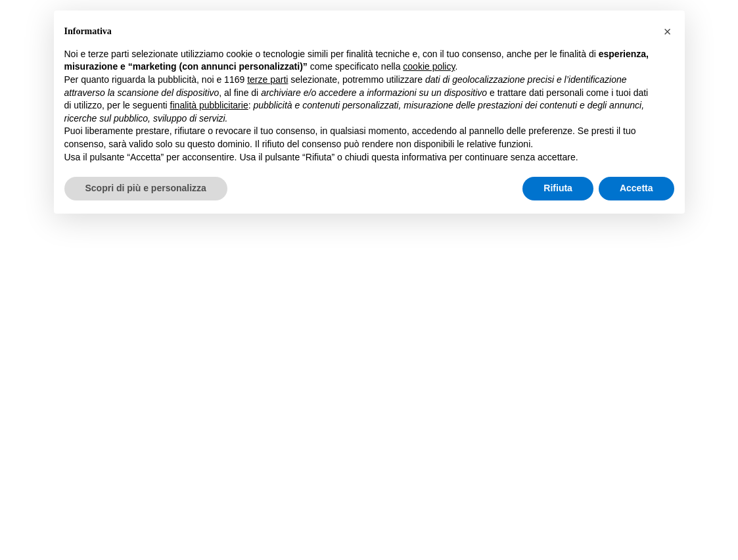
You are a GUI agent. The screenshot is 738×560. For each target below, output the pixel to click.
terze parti (267, 80)
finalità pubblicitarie (209, 105)
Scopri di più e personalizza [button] (146, 188)
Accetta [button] (636, 188)
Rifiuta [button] (558, 188)
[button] (668, 32)
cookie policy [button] (429, 66)
